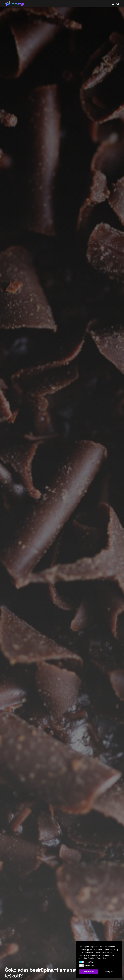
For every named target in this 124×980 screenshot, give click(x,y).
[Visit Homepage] (15, 4)
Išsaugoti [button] (109, 972)
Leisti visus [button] (89, 972)
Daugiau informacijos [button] (97, 958)
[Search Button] (118, 4)
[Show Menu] (113, 4)
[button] (82, 962)
